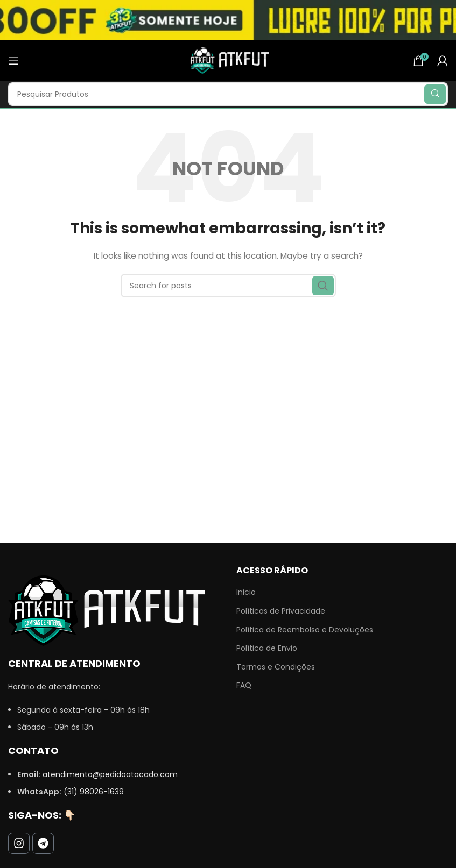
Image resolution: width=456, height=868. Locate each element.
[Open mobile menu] (13, 61)
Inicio (246, 592)
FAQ (244, 685)
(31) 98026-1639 (94, 792)
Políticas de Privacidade (281, 611)
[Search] (228, 94)
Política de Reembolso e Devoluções (305, 630)
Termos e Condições (276, 667)
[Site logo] (228, 60)
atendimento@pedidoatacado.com (110, 774)
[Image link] (107, 610)
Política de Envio (267, 648)
